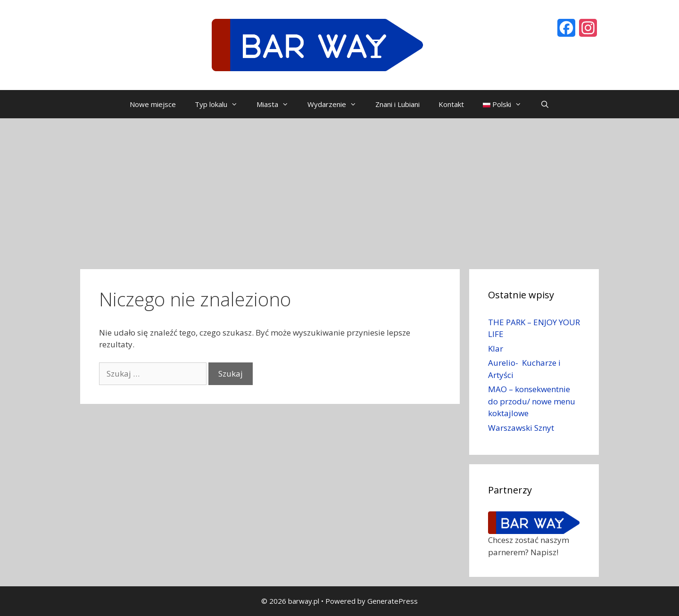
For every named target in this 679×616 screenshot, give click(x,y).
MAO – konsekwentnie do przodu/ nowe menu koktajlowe (532, 401)
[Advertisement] (339, 189)
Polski (507, 104)
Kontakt (451, 104)
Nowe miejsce (153, 104)
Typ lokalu (221, 104)
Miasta (277, 104)
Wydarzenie (337, 104)
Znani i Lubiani (397, 104)
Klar (496, 349)
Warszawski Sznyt (521, 428)
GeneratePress (393, 601)
